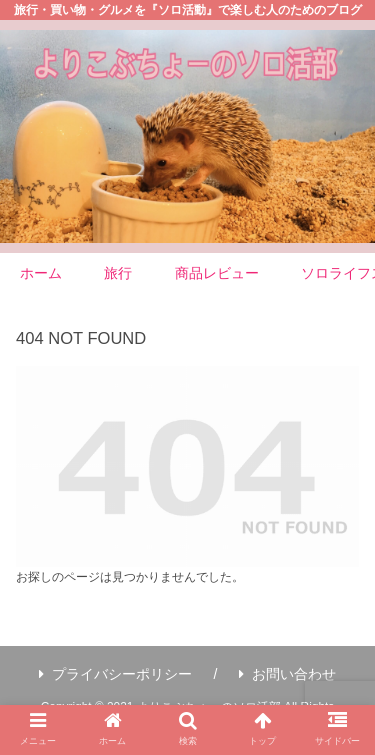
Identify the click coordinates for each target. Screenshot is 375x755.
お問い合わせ (287, 674)
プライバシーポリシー (115, 674)
